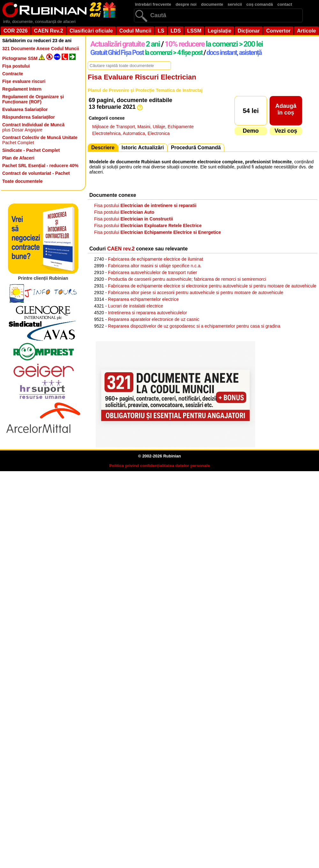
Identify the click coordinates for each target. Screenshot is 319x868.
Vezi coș (286, 131)
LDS (176, 31)
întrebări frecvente (153, 4)
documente (212, 4)
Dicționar (249, 31)
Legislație (219, 31)
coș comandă (260, 4)
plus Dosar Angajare (33, 127)
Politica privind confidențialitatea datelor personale (159, 466)
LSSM (194, 31)
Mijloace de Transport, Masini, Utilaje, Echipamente (143, 127)
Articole (307, 31)
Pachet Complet (40, 140)
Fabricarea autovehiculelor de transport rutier (153, 272)
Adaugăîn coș (286, 109)
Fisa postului (145, 205)
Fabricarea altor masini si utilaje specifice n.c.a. (155, 266)
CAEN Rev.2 (49, 31)
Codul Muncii (135, 31)
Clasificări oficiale (91, 31)
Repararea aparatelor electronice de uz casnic (154, 319)
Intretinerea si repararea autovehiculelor (148, 313)
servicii (235, 4)
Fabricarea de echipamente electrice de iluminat (156, 259)
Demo (251, 131)
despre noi (186, 4)
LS (161, 31)
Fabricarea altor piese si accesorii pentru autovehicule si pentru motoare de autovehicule (196, 293)
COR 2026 (16, 31)
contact (285, 4)
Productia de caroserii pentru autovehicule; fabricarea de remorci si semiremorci (187, 279)
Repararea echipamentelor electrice (144, 299)
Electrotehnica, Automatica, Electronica (131, 133)
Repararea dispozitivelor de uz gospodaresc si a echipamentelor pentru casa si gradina (194, 326)
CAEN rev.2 (121, 249)
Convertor (278, 31)
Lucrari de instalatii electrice (136, 306)
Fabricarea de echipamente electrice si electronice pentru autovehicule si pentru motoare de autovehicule (212, 286)
